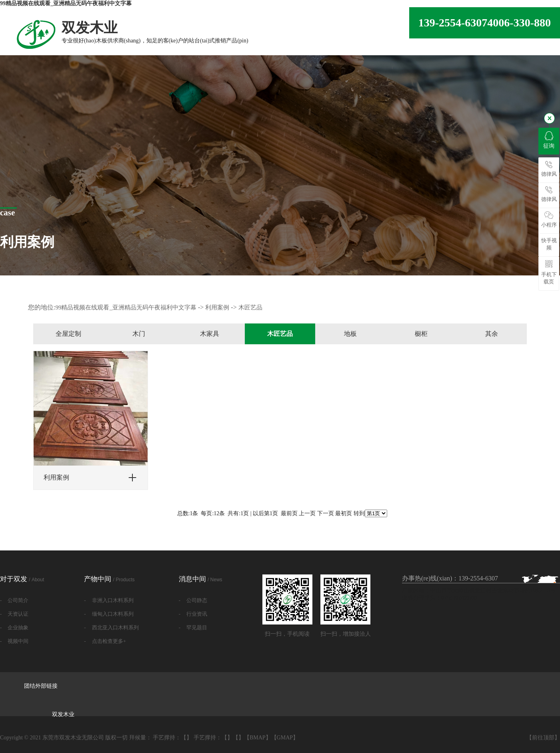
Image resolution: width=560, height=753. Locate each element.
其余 (492, 334)
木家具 (210, 334)
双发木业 (63, 714)
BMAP (258, 738)
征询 (549, 140)
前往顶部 (543, 738)
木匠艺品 (250, 307)
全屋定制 (68, 334)
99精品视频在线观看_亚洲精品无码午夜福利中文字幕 (66, 3)
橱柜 (421, 334)
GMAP (285, 738)
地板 (350, 334)
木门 (139, 334)
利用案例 (217, 307)
